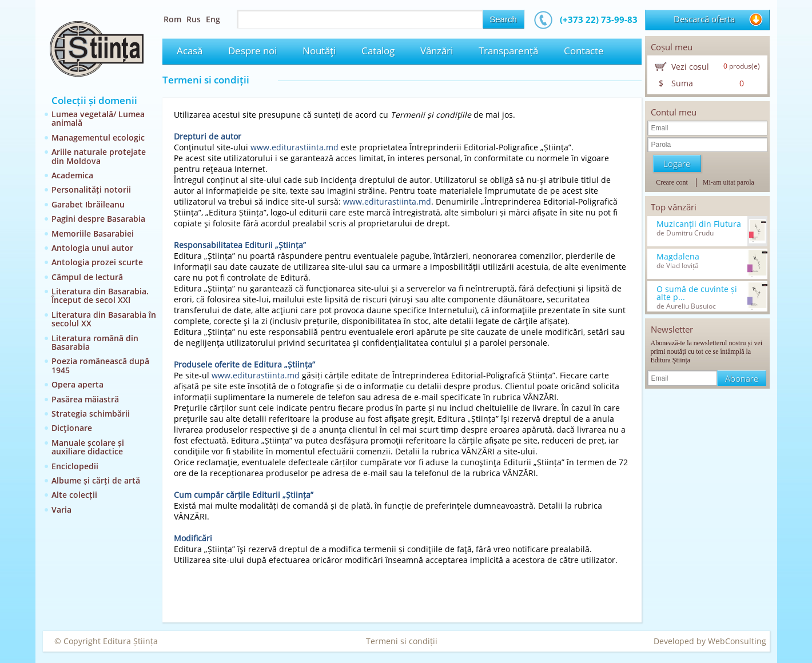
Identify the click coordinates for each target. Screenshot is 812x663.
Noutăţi (319, 51)
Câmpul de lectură (87, 277)
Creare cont (672, 182)
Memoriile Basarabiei (93, 233)
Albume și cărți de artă (96, 480)
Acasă (190, 51)
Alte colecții (74, 495)
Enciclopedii (75, 466)
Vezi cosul (690, 67)
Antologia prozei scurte (97, 262)
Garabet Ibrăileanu (88, 204)
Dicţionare (72, 428)
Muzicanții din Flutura (699, 224)
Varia (61, 510)
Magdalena (678, 257)
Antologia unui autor (92, 248)
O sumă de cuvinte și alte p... (697, 293)
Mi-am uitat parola (729, 182)
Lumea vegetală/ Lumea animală (98, 118)
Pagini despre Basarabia (98, 219)
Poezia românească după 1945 (100, 365)
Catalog (378, 51)
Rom (172, 19)
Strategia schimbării (91, 414)
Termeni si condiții (402, 641)
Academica (72, 175)
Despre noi (252, 51)
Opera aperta (77, 384)
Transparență (508, 51)
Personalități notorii (91, 189)
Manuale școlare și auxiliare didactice (88, 447)
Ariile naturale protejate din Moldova (99, 156)
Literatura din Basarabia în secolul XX (104, 319)
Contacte (584, 51)
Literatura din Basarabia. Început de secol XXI (100, 295)
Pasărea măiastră (85, 399)
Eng (213, 19)
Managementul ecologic (98, 137)
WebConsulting (737, 641)
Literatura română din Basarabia (95, 342)
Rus (194, 19)
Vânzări (437, 51)
